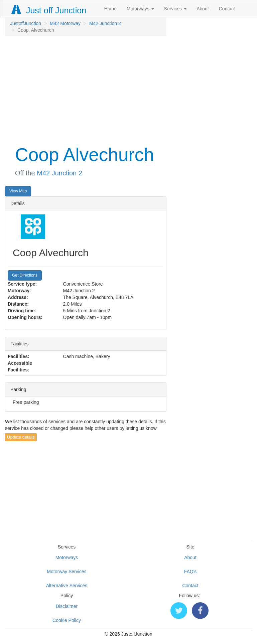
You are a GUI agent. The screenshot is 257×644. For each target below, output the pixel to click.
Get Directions (25, 275)
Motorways (140, 9)
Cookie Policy (67, 620)
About (203, 9)
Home (110, 9)
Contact (227, 9)
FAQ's (190, 572)
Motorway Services (67, 572)
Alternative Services (67, 586)
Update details (21, 437)
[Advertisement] (86, 90)
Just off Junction (49, 10)
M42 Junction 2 (105, 23)
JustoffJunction (26, 23)
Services (175, 9)
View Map (18, 191)
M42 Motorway (65, 23)
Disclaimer (67, 606)
